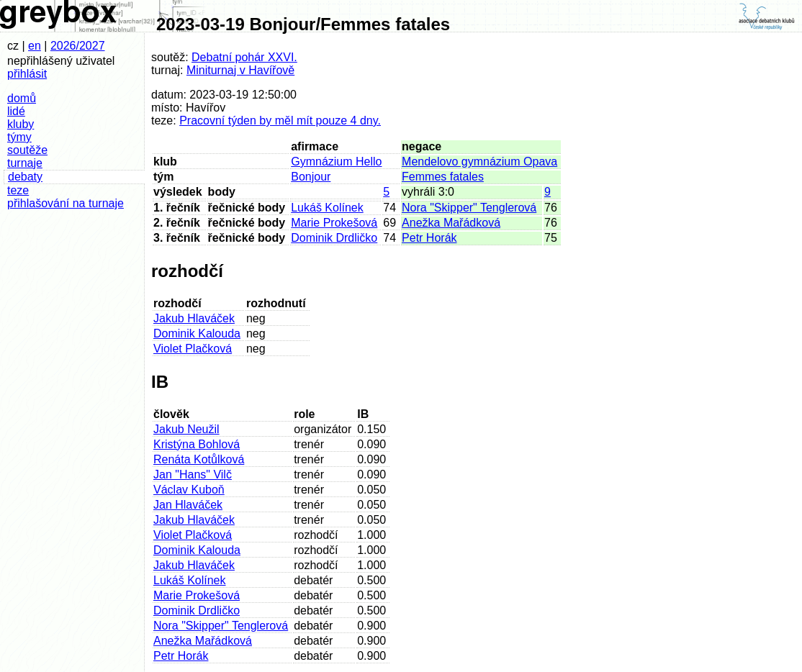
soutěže (27, 150)
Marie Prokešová (334, 223)
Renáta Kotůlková (199, 459)
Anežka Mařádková (451, 223)
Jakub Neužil (186, 429)
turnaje (25, 163)
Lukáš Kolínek (327, 208)
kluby (21, 124)
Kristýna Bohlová (197, 444)
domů (22, 98)
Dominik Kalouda (197, 333)
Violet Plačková (193, 349)
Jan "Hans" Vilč (193, 475)
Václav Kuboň (189, 490)
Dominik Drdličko (334, 238)
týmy (19, 137)
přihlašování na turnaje (66, 203)
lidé (16, 111)
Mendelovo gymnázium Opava (479, 162)
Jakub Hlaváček (194, 318)
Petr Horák (429, 238)
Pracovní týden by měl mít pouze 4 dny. (280, 121)
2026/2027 (78, 46)
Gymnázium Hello (336, 162)
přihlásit (27, 74)
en (35, 46)
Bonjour (311, 177)
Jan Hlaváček (188, 505)
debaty (25, 177)
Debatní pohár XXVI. (244, 57)
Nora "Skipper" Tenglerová (469, 208)
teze (18, 190)
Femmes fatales (443, 177)
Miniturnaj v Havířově (240, 70)
